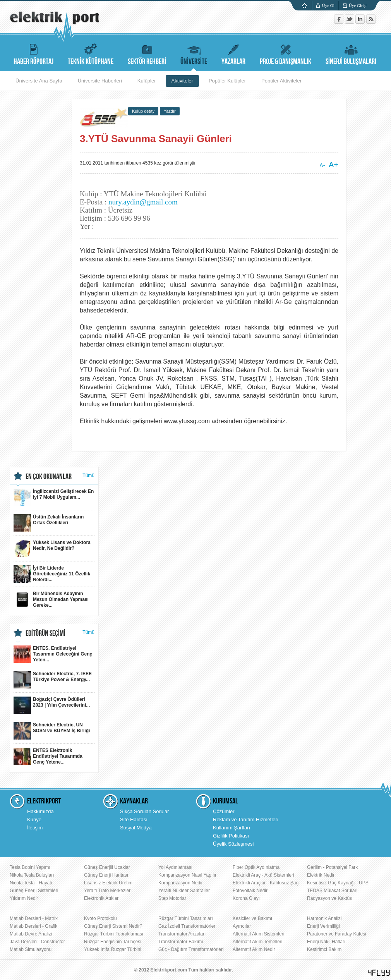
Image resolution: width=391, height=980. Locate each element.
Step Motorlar (172, 898)
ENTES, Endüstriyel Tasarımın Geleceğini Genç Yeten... (53, 654)
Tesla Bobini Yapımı (30, 867)
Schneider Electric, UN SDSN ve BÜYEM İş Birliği (52, 731)
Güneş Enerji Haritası (106, 875)
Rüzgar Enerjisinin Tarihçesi (113, 942)
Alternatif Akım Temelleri (258, 942)
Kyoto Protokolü (100, 918)
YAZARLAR (233, 53)
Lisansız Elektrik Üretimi (109, 883)
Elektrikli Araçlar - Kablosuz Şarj (266, 883)
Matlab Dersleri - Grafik (33, 926)
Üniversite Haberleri (100, 81)
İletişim (35, 828)
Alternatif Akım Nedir (254, 949)
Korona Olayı (246, 898)
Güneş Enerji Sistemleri (34, 891)
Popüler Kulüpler (227, 81)
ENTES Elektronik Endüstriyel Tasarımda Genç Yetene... (48, 756)
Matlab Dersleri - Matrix (34, 918)
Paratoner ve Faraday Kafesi (337, 934)
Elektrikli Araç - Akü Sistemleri (263, 875)
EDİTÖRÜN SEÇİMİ (45, 633)
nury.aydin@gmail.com (143, 202)
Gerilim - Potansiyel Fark (332, 867)
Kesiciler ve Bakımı (252, 918)
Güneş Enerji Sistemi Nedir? (113, 926)
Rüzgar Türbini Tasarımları (186, 918)
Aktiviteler (182, 81)
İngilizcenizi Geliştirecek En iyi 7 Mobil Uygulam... (54, 497)
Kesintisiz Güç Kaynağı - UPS (338, 883)
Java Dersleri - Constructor (37, 942)
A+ (334, 165)
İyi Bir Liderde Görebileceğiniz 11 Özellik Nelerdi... (52, 574)
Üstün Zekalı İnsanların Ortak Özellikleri (49, 523)
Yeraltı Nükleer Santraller (184, 891)
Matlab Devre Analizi (31, 934)
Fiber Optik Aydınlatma (256, 867)
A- (322, 165)
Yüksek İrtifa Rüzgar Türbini (113, 949)
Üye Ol (328, 5)
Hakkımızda (40, 811)
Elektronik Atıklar (101, 898)
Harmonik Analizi (324, 918)
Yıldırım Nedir (24, 898)
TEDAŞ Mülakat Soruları (332, 891)
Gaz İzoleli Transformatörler (187, 926)
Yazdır (170, 111)
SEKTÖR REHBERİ (147, 53)
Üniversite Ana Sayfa (39, 81)
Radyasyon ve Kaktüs (329, 898)
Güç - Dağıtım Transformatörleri (191, 949)
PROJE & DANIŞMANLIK (286, 53)
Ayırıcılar (242, 926)
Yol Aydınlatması (175, 867)
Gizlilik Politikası (231, 836)
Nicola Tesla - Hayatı (31, 883)
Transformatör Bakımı (181, 942)
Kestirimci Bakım (324, 949)
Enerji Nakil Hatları (326, 942)
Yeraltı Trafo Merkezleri (108, 891)
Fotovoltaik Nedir (250, 891)
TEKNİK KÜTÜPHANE (91, 53)
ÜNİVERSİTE (194, 53)
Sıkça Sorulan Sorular (144, 811)
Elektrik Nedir (321, 875)
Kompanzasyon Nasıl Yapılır (187, 875)
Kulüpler (147, 81)
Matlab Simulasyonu (31, 949)
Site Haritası (134, 820)
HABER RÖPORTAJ (33, 53)
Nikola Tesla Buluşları (32, 875)
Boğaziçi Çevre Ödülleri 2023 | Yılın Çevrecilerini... (52, 705)
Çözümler (224, 811)
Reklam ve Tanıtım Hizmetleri (246, 820)
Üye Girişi (358, 5)
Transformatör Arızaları (182, 934)
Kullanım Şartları (232, 828)
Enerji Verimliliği (323, 926)
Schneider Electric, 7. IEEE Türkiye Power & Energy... (53, 680)
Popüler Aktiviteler (281, 81)
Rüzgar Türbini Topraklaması (114, 934)
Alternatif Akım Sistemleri (258, 934)
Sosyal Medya (136, 828)
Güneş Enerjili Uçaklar (107, 867)
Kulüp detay (143, 111)
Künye (34, 820)
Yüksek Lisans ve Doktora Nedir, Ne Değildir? (52, 548)
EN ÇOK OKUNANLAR (49, 477)
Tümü (88, 475)
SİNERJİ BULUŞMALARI (351, 53)
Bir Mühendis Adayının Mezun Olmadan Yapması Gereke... (51, 600)
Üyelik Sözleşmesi (233, 844)
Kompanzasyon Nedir (181, 883)
